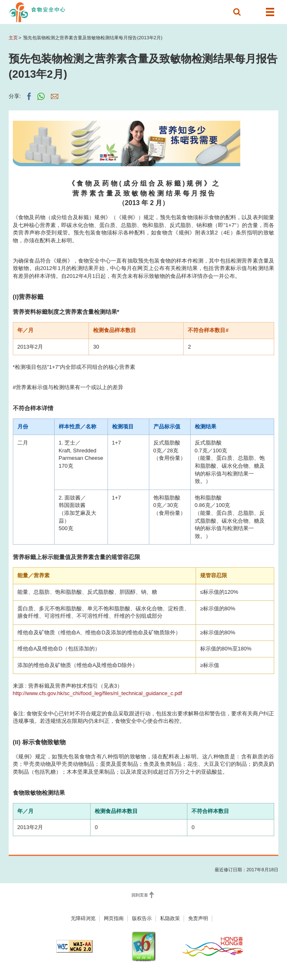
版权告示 (142, 918)
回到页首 (140, 895)
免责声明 (198, 918)
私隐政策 (170, 918)
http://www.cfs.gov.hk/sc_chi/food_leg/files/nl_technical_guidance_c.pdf (98, 693)
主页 (13, 38)
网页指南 (114, 918)
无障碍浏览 (83, 918)
